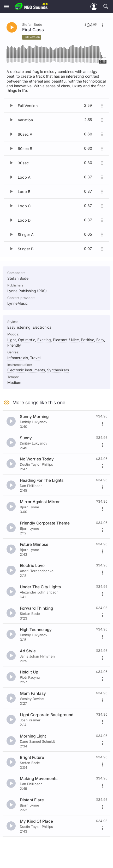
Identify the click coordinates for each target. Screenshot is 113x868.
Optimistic (27, 340)
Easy (100, 340)
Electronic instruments (26, 370)
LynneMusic (17, 303)
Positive (88, 340)
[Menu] (7, 7)
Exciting (44, 340)
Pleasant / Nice (66, 340)
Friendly (14, 345)
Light (12, 340)
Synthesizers (58, 370)
